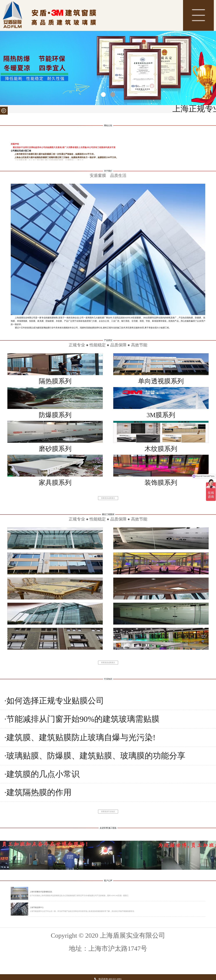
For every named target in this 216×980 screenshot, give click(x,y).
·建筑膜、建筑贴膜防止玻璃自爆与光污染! (80, 737)
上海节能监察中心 (37, 907)
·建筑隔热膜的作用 (38, 792)
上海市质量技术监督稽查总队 (41, 892)
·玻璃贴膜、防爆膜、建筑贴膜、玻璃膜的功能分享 (95, 756)
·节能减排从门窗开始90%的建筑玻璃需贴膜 (82, 719)
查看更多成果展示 (108, 498)
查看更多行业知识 (108, 812)
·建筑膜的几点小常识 (42, 774)
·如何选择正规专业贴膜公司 (54, 701)
